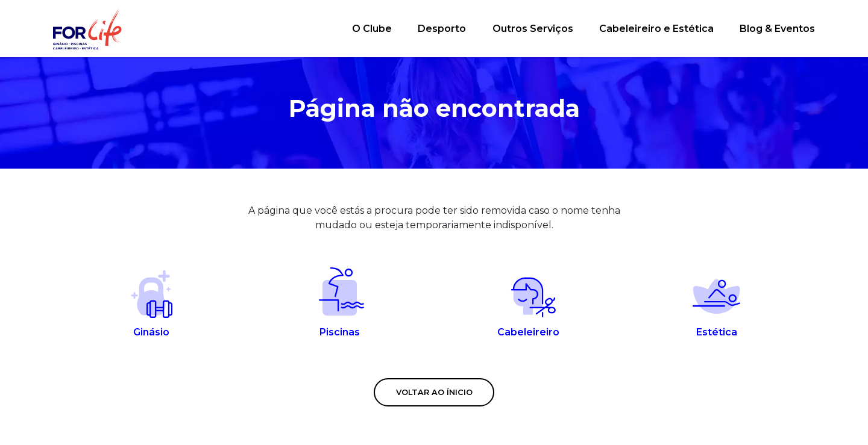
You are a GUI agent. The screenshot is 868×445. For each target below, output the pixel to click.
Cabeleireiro (528, 303)
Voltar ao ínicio (434, 392)
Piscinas (340, 303)
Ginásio (152, 303)
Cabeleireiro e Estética (656, 29)
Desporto (442, 29)
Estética (717, 303)
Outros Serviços (533, 29)
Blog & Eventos (777, 29)
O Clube (372, 29)
